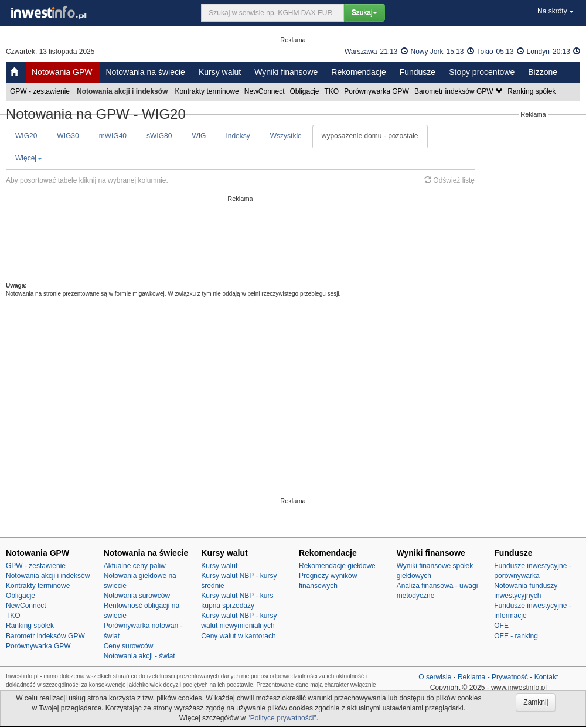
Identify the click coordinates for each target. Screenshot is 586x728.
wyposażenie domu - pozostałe (370, 136)
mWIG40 (113, 136)
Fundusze (418, 72)
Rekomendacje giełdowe (337, 566)
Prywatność (510, 677)
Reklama (471, 677)
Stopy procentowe (482, 72)
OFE (501, 626)
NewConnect (265, 91)
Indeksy (238, 136)
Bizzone (543, 72)
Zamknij (536, 702)
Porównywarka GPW (377, 91)
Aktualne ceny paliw (135, 566)
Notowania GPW (62, 72)
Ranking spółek (532, 91)
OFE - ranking (516, 636)
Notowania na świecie (145, 72)
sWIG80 (159, 136)
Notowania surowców (137, 596)
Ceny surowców (129, 646)
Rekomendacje (358, 72)
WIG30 (68, 136)
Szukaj (364, 12)
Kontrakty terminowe (207, 91)
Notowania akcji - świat (139, 656)
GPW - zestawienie (41, 91)
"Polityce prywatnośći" (282, 718)
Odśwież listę (449, 180)
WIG (199, 136)
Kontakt (546, 677)
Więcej (29, 158)
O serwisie (435, 677)
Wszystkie (286, 136)
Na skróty (556, 11)
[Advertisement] (241, 242)
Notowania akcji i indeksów (48, 576)
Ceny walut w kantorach (238, 636)
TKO (333, 91)
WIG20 (26, 136)
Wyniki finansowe (286, 72)
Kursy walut (220, 72)
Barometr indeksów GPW (459, 91)
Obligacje (306, 91)
